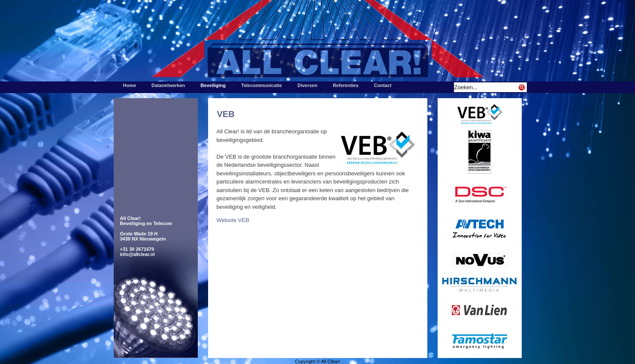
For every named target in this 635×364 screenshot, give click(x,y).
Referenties (346, 85)
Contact (383, 85)
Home (130, 85)
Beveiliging (213, 85)
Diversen (307, 85)
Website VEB (233, 220)
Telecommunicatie (262, 85)
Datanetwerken (168, 85)
